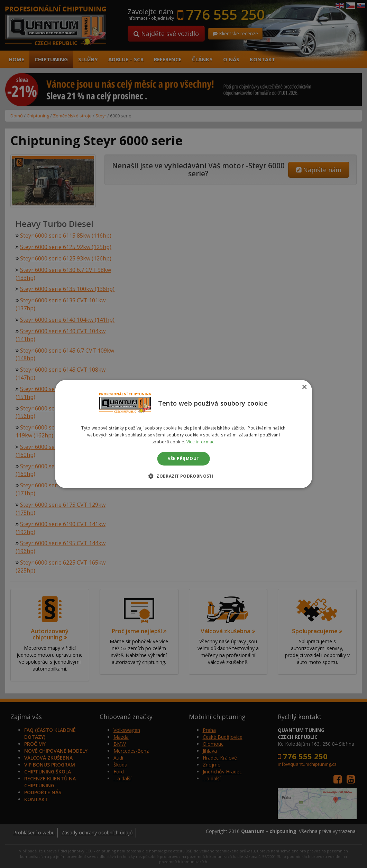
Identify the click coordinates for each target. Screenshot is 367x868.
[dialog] (183, 434)
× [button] (304, 387)
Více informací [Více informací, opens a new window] (201, 442)
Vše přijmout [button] (184, 459)
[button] (183, 476)
